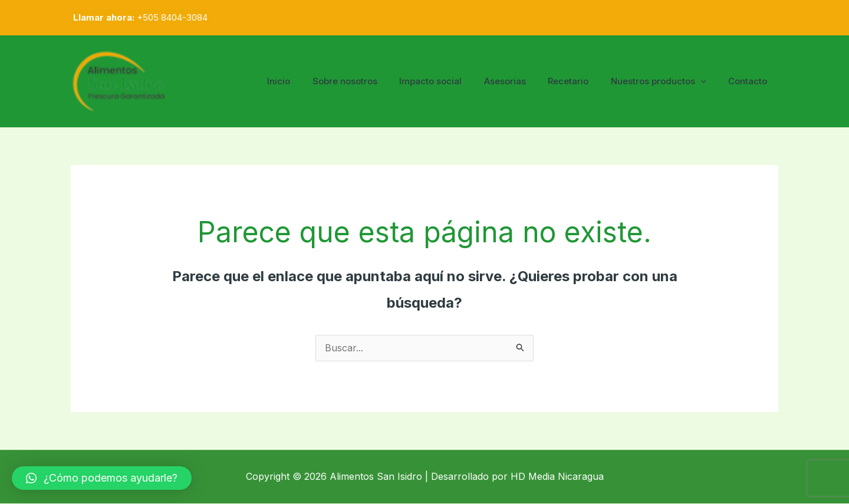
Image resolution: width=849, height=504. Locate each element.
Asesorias (520, 81)
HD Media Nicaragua (557, 477)
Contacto (750, 81)
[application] (707, 81)
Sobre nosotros (369, 81)
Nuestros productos (665, 81)
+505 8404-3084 (172, 17)
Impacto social (450, 81)
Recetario (579, 81)
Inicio (307, 81)
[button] (102, 478)
